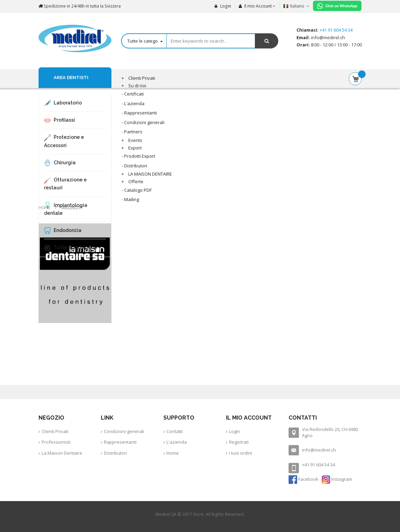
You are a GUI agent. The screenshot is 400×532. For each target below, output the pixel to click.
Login (223, 6)
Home (45, 208)
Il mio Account (255, 6)
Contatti (175, 431)
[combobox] (200, 41)
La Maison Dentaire (62, 453)
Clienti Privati (55, 431)
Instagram (337, 479)
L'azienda (177, 442)
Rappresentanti (120, 442)
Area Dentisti (71, 77)
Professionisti (56, 442)
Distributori (115, 453)
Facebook (304, 479)
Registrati (239, 442)
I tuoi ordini (241, 453)
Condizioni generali (124, 431)
